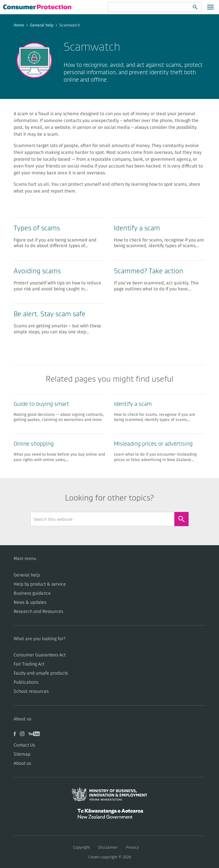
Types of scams (37, 228)
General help (42, 25)
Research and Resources (38, 611)
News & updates (30, 602)
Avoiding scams (37, 271)
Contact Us (24, 745)
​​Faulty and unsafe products (41, 673)
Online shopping (34, 444)
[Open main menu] (210, 7)
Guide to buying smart (41, 404)
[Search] (195, 7)
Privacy (132, 848)
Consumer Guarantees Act (40, 655)
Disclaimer (108, 848)
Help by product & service (40, 584)
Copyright (82, 848)
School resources (31, 691)
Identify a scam (137, 228)
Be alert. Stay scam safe (50, 314)
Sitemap (22, 754)
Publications (26, 682)
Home (19, 25)
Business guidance (32, 593)
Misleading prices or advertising (153, 444)
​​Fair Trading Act (29, 664)
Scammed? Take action (149, 271)
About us (22, 763)
